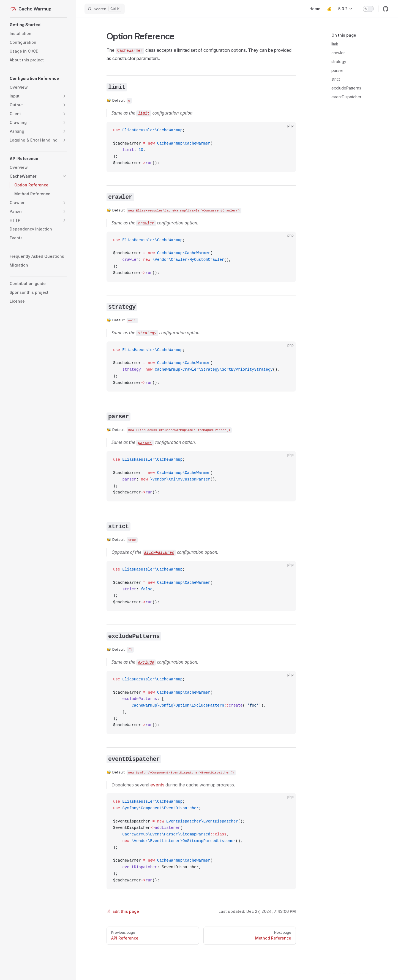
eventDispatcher (346, 97)
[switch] (368, 9)
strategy (339, 62)
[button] (38, 25)
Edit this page (123, 911)
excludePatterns (346, 88)
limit (335, 44)
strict (336, 79)
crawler (338, 53)
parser (337, 70)
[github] (386, 9)
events (157, 785)
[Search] (105, 9)
